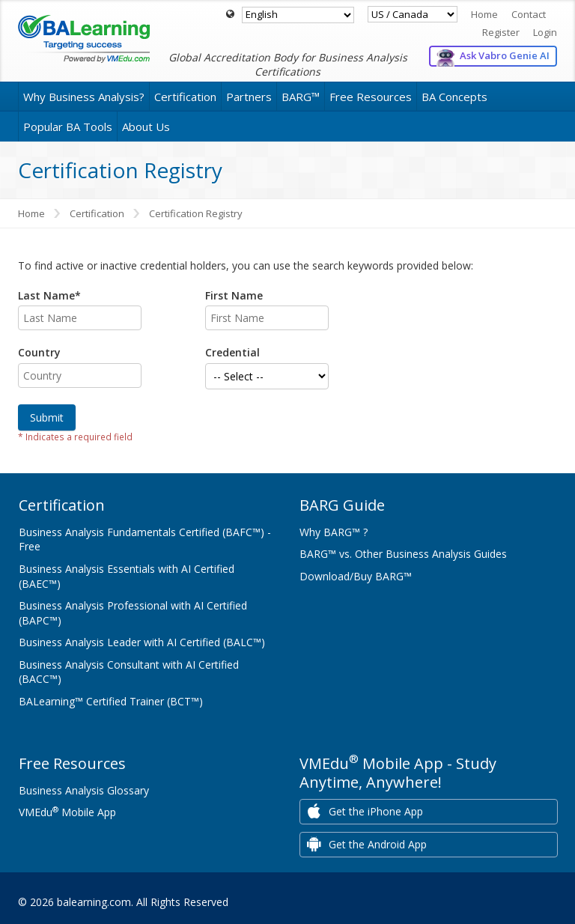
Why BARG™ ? (334, 532)
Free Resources (371, 97)
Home (484, 14)
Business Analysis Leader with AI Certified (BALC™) (142, 642)
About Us (146, 127)
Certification (185, 97)
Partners (249, 97)
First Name (234, 295)
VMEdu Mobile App (67, 812)
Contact (529, 14)
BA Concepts (454, 97)
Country (39, 352)
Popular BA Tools (68, 127)
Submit (47, 417)
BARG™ (301, 97)
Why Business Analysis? (84, 97)
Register (501, 32)
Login (545, 32)
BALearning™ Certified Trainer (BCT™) (111, 701)
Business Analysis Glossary (84, 790)
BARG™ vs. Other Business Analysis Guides (403, 554)
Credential (232, 352)
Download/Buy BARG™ (356, 576)
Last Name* (49, 295)
